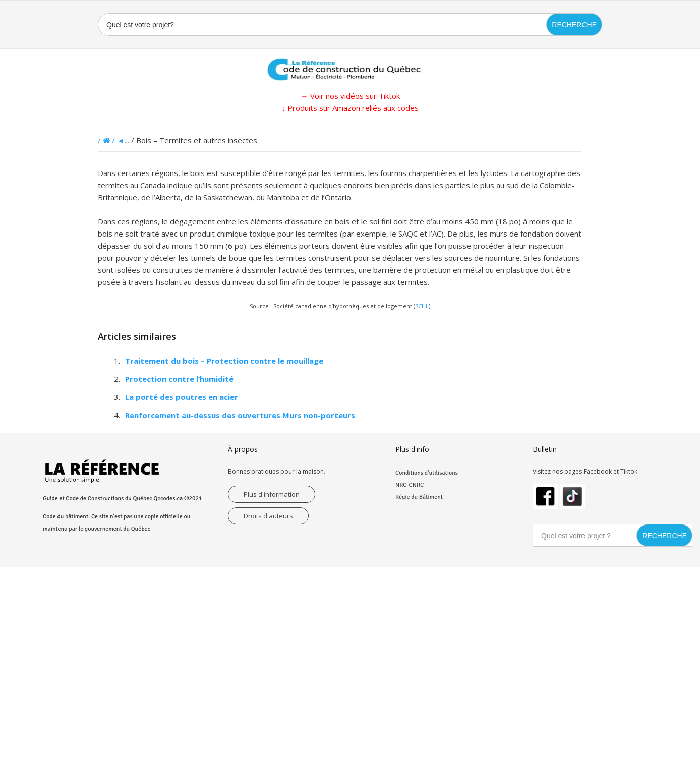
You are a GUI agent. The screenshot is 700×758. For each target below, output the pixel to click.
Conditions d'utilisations (427, 473)
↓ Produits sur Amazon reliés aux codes (350, 108)
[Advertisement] (50, 265)
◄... (123, 140)
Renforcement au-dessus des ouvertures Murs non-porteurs (240, 415)
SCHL (422, 306)
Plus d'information (272, 494)
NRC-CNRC (410, 485)
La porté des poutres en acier (182, 397)
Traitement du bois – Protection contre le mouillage (224, 361)
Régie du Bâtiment (419, 497)
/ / (107, 140)
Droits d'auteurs (268, 516)
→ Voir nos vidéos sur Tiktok (350, 96)
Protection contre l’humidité (179, 379)
